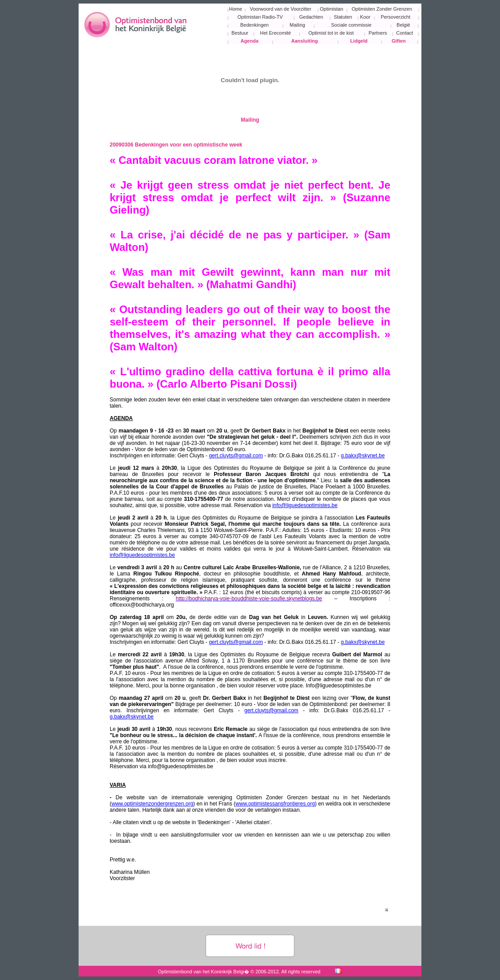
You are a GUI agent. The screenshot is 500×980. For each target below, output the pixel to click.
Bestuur (240, 33)
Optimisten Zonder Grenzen (382, 9)
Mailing (297, 25)
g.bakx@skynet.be (363, 456)
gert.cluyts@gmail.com (236, 456)
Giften (399, 41)
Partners (378, 33)
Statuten (343, 17)
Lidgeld (359, 41)
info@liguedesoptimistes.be (305, 505)
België (403, 25)
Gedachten (311, 17)
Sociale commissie (351, 25)
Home (236, 9)
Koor (365, 17)
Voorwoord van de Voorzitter (281, 9)
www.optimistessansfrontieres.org (275, 804)
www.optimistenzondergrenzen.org (152, 804)
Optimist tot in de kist (331, 33)
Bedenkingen (254, 25)
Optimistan (331, 9)
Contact (405, 33)
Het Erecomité (276, 33)
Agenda (250, 41)
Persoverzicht (395, 17)
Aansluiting (305, 41)
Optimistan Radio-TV (260, 17)
